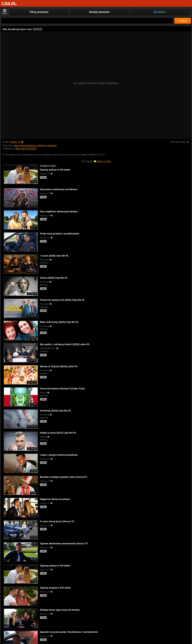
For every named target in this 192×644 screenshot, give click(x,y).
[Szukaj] (87, 21)
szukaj (183, 21)
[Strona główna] (9, 4)
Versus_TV (15, 142)
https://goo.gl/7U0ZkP (26, 149)
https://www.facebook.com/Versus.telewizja (35, 146)
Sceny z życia (104, 161)
